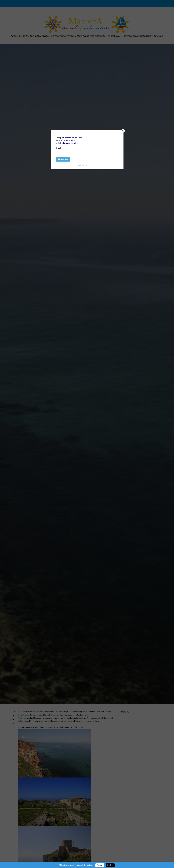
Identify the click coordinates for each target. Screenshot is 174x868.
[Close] (123, 131)
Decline (110, 865)
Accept (100, 865)
